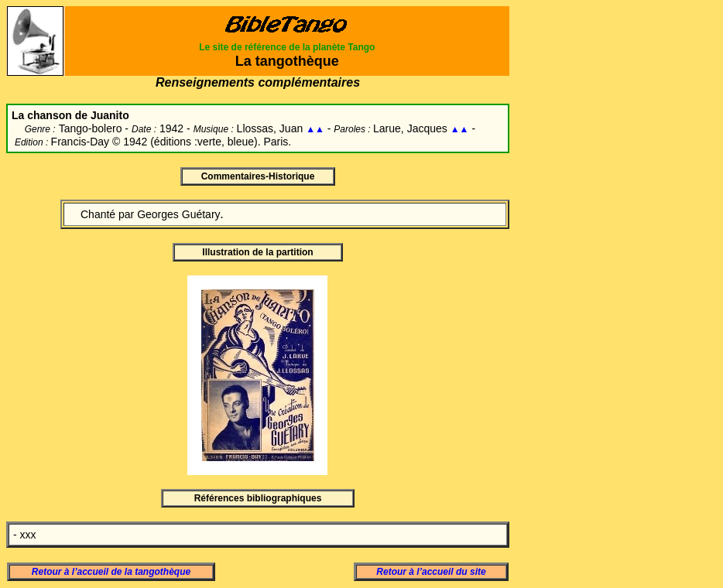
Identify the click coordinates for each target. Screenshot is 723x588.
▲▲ (315, 129)
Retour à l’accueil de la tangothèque (111, 572)
